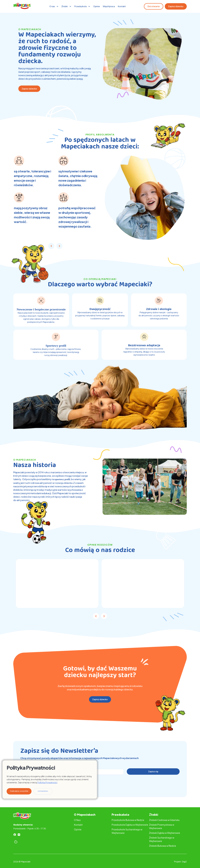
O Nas (77, 820)
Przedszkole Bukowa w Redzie (128, 820)
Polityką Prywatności (47, 782)
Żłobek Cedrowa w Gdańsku (164, 820)
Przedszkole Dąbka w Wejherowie (130, 825)
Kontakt (122, 6)
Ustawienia (43, 791)
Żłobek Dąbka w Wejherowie (165, 833)
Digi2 (184, 862)
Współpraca (109, 6)
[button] (54, 6)
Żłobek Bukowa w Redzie (163, 846)
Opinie (96, 6)
